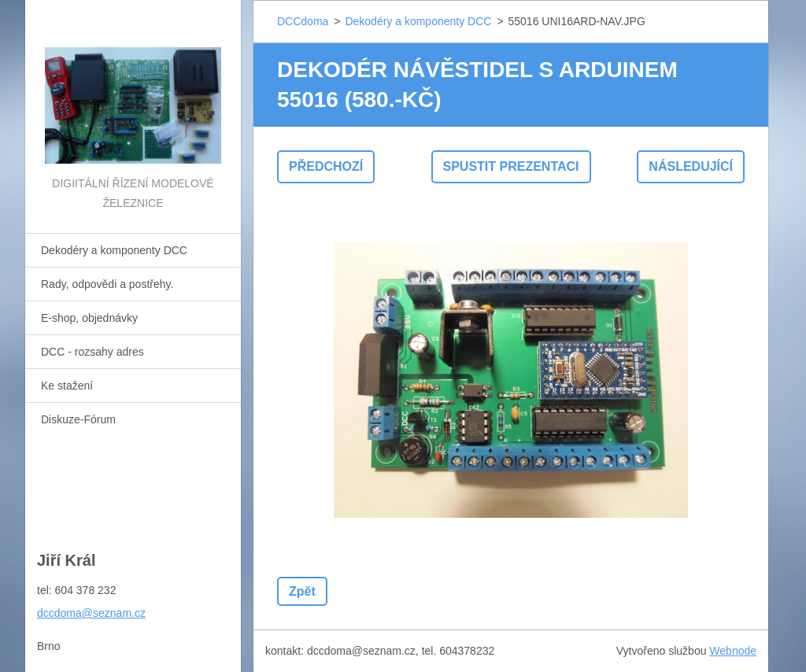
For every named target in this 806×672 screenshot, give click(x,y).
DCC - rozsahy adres (92, 352)
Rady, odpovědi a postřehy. (107, 284)
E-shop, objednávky (89, 318)
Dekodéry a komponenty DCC (114, 250)
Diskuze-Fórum (78, 419)
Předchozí (326, 166)
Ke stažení (67, 386)
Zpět (302, 591)
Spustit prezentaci (511, 166)
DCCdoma (303, 21)
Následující (691, 166)
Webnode (733, 651)
